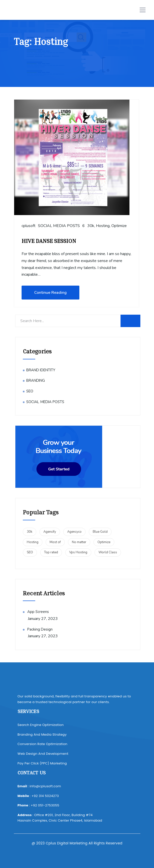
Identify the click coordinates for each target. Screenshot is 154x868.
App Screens (38, 612)
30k (91, 226)
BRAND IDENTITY (41, 370)
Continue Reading (50, 293)
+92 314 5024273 (45, 796)
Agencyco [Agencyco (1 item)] (74, 532)
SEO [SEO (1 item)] (30, 552)
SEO (30, 391)
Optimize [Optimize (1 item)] (104, 542)
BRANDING (36, 380)
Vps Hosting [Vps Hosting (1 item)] (78, 552)
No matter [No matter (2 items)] (79, 542)
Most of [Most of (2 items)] (55, 542)
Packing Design (40, 629)
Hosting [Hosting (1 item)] (33, 542)
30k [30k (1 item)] (30, 532)
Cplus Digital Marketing (66, 843)
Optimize (119, 226)
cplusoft (29, 226)
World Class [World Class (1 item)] (108, 552)
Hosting (103, 226)
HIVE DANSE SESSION (49, 241)
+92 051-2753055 (45, 805)
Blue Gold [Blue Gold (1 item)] (100, 532)
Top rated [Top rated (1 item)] (51, 552)
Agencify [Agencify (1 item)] (50, 532)
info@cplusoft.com (45, 786)
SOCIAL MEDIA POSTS (59, 226)
